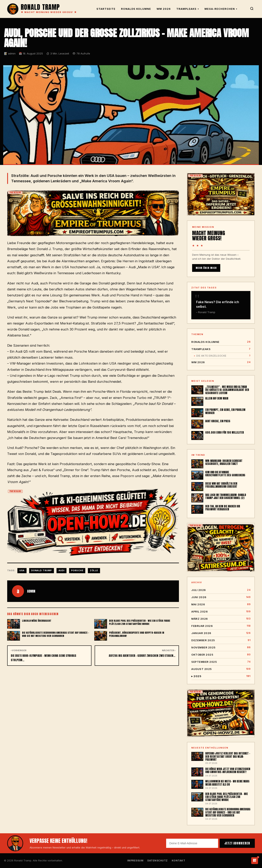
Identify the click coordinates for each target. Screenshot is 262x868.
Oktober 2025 (221, 655)
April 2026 (221, 612)
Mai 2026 (221, 604)
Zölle (94, 570)
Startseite (106, 9)
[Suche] (252, 9)
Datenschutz (158, 861)
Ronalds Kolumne (136, 9)
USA (22, 570)
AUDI (62, 570)
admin (31, 591)
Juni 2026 (221, 597)
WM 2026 (164, 9)
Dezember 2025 (221, 640)
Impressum (135, 861)
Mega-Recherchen (221, 9)
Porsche (77, 570)
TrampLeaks (188, 9)
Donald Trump (42, 570)
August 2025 (221, 669)
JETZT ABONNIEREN (237, 843)
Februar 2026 (221, 626)
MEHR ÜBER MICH (206, 268)
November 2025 (221, 648)
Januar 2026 (221, 633)
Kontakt (179, 861)
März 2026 (221, 619)
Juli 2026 (221, 590)
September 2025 (221, 662)
